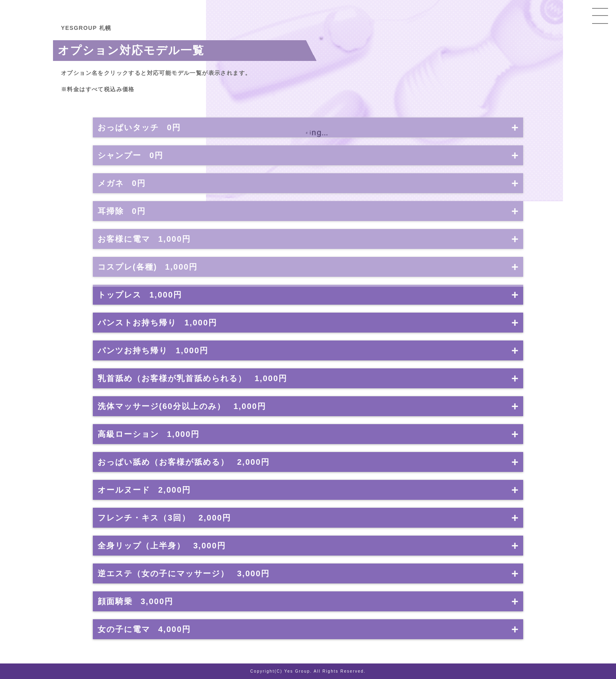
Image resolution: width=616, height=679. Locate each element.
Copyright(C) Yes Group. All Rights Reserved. (308, 671)
